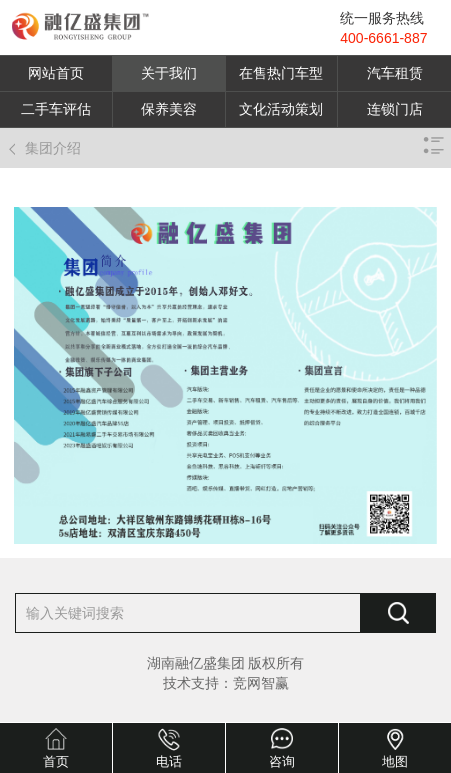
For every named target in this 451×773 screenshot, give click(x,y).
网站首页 (56, 73)
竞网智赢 (261, 683)
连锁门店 (395, 109)
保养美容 (169, 109)
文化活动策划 (281, 109)
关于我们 (169, 73)
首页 (56, 761)
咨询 (282, 761)
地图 (395, 761)
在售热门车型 (281, 73)
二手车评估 (56, 109)
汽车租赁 (395, 73)
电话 (169, 761)
